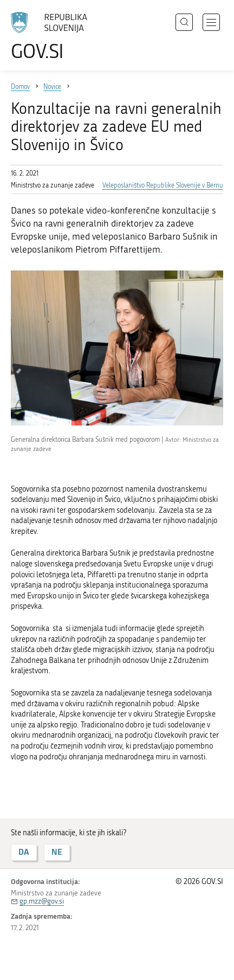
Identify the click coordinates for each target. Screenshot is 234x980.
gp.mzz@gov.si (42, 901)
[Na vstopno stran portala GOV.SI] (54, 37)
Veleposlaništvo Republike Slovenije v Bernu (163, 185)
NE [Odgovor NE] (57, 852)
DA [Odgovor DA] (24, 852)
